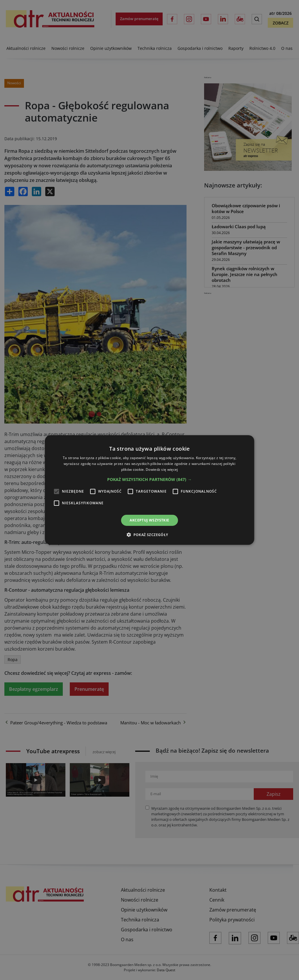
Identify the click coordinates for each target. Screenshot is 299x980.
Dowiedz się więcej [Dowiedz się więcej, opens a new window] (162, 469)
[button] (149, 480)
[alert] (149, 490)
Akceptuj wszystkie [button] (149, 520)
